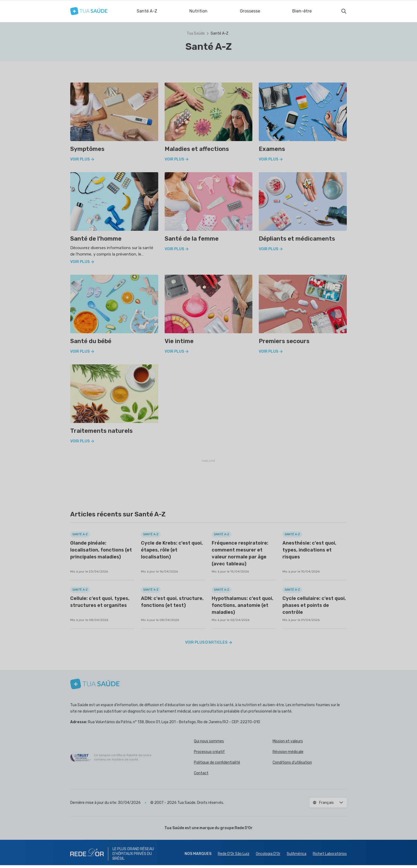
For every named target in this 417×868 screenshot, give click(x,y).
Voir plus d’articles (209, 642)
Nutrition (198, 11)
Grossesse (250, 11)
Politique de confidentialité (217, 762)
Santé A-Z (147, 11)
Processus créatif (209, 752)
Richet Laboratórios (330, 854)
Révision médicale (288, 752)
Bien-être (302, 11)
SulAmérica (297, 854)
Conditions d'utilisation (292, 762)
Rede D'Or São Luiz (234, 854)
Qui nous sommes (209, 741)
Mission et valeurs (288, 741)
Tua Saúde (196, 33)
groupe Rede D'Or (236, 828)
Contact (201, 773)
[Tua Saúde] (89, 11)
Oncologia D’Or (268, 854)
